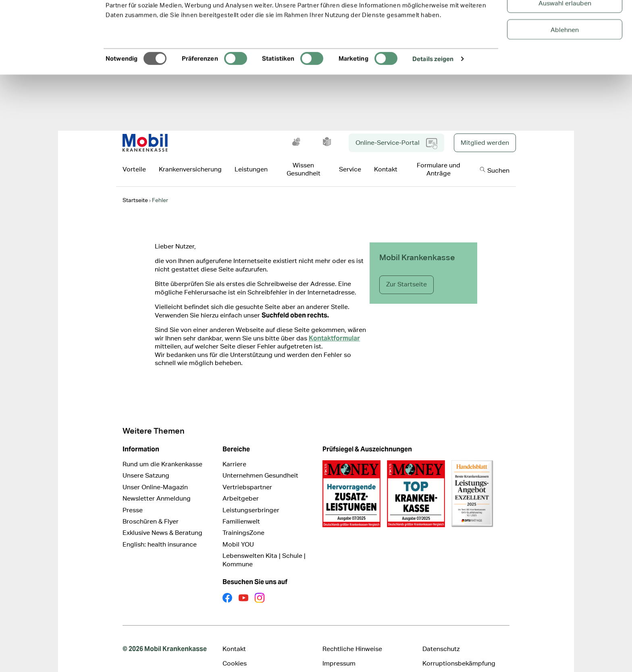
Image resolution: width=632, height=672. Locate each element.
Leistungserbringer (251, 498)
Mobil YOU (238, 532)
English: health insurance (160, 532)
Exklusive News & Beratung (162, 520)
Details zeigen (433, 102)
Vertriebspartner (247, 475)
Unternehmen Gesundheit (260, 463)
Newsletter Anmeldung (157, 486)
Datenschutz (441, 636)
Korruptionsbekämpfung (459, 651)
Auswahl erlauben (565, 47)
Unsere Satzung (146, 463)
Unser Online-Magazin (155, 475)
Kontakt (234, 636)
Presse (133, 498)
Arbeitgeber (241, 486)
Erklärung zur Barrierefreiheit (265, 666)
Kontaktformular (334, 326)
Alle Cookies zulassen (565, 20)
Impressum (339, 651)
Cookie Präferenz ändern (358, 666)
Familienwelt (241, 509)
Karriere (234, 452)
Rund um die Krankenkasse (162, 452)
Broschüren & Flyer (151, 509)
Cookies (235, 651)
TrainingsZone (243, 520)
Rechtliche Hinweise (352, 636)
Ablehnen (565, 73)
